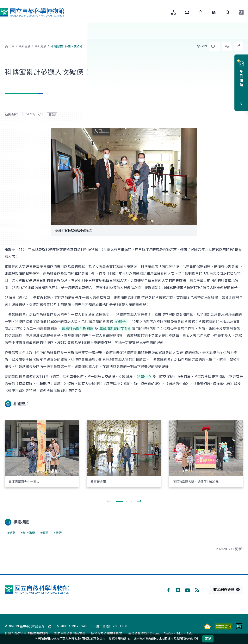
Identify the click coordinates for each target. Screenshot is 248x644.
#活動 (11, 533)
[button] (228, 12)
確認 (208, 639)
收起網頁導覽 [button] (224, 589)
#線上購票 (28, 533)
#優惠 (44, 533)
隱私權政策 (191, 638)
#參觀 (58, 533)
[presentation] (109, 501)
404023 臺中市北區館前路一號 (28, 626)
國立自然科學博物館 (32, 12)
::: (165, 12)
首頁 (11, 46)
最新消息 (24, 46)
